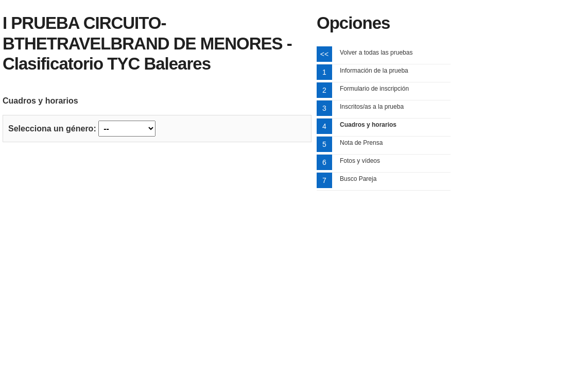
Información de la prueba (374, 71)
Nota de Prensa (361, 143)
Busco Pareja (358, 179)
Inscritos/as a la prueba (372, 107)
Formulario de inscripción (374, 89)
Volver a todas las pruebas (376, 53)
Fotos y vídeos (360, 161)
